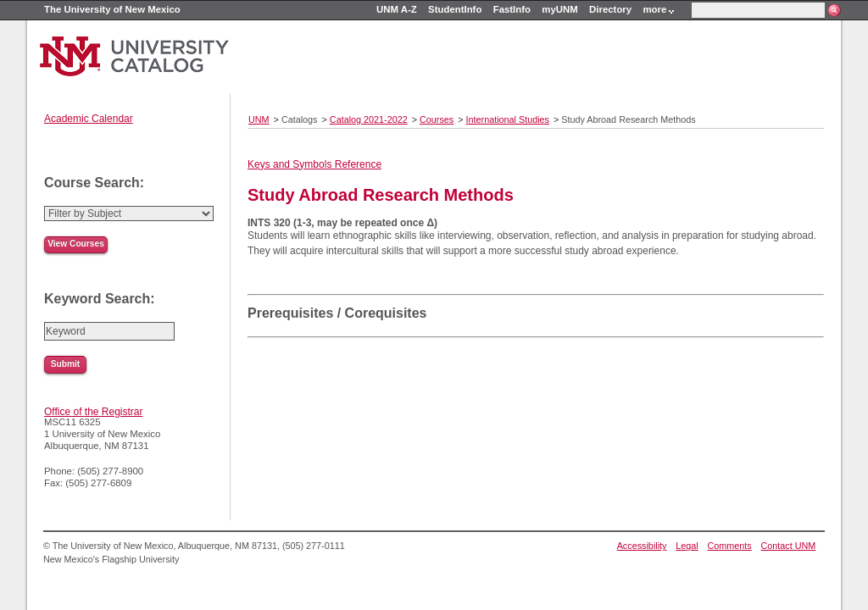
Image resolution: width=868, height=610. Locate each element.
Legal (687, 546)
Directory (610, 9)
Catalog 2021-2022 (369, 119)
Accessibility (642, 546)
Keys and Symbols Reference (314, 164)
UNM (259, 119)
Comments (730, 546)
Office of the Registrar (94, 412)
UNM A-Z (397, 9)
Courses (437, 119)
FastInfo (512, 9)
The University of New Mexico (112, 9)
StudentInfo (455, 9)
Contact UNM (789, 546)
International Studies (508, 119)
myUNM (559, 9)
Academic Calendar (89, 119)
